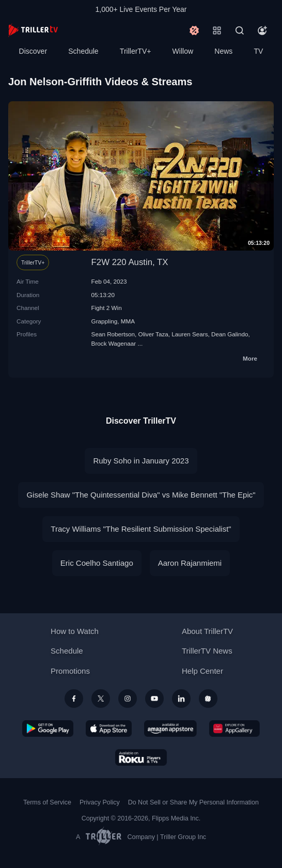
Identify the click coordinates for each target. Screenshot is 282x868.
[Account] (262, 30)
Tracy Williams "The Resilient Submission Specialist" (141, 529)
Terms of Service (47, 802)
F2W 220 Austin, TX (130, 262)
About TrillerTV (207, 631)
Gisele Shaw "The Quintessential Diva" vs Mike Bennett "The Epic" (141, 495)
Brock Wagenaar (114, 343)
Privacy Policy (100, 802)
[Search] (240, 30)
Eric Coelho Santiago (97, 563)
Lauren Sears (190, 334)
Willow (183, 51)
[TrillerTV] (33, 30)
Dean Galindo (230, 334)
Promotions (70, 671)
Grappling (105, 321)
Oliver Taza (153, 334)
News (223, 51)
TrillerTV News (207, 651)
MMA (128, 321)
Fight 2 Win (107, 308)
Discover (33, 51)
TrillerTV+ (136, 51)
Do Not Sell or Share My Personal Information (193, 802)
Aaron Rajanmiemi (190, 563)
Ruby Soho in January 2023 (141, 461)
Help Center (202, 671)
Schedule (83, 51)
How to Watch (75, 631)
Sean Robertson (113, 334)
